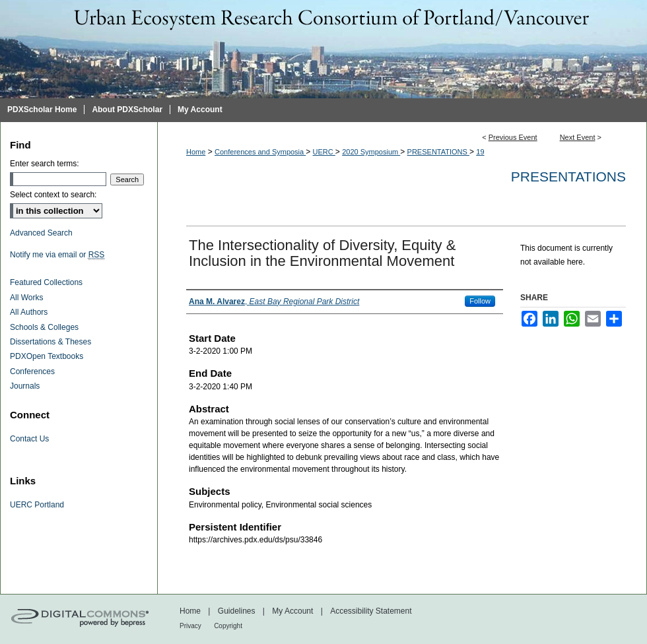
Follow (480, 301)
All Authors (29, 312)
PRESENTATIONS (438, 152)
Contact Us (29, 439)
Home (196, 152)
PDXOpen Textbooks (47, 356)
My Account (292, 611)
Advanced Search (41, 233)
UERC (324, 152)
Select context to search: (53, 195)
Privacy (190, 626)
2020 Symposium (371, 152)
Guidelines (237, 611)
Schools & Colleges (44, 327)
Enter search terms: (45, 164)
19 (480, 152)
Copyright (228, 626)
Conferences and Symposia (260, 152)
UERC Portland (37, 505)
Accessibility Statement (371, 611)
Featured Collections (46, 282)
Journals (25, 386)
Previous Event (513, 137)
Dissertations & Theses (51, 342)
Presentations (568, 177)
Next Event (578, 137)
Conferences (32, 371)
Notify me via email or (57, 255)
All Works (26, 298)
